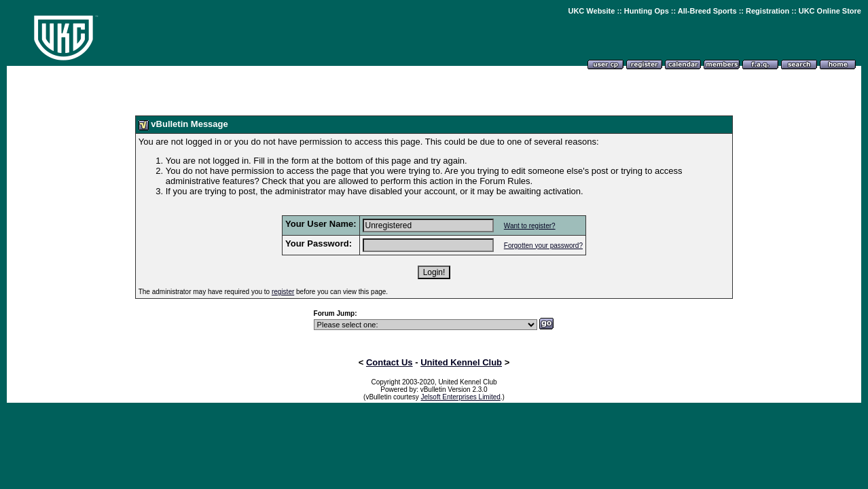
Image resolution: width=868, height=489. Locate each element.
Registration (767, 11)
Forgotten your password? (543, 246)
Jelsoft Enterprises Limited (461, 397)
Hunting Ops (647, 11)
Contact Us (390, 362)
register (283, 292)
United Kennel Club (461, 362)
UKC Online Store (830, 11)
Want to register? (530, 226)
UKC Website (591, 11)
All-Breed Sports (707, 11)
